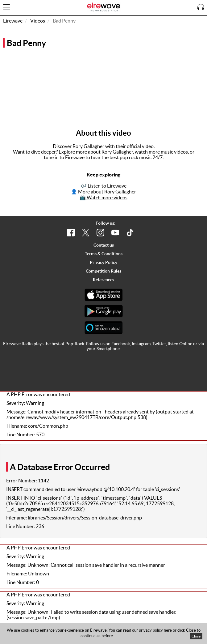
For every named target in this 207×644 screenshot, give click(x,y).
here (168, 630)
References (103, 280)
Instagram (141, 344)
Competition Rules (103, 271)
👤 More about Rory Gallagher (103, 192)
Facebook (121, 344)
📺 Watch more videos (103, 197)
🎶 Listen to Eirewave (103, 186)
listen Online (180, 344)
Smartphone (108, 349)
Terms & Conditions (104, 254)
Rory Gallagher (117, 152)
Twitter (159, 344)
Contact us (104, 245)
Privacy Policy (103, 262)
